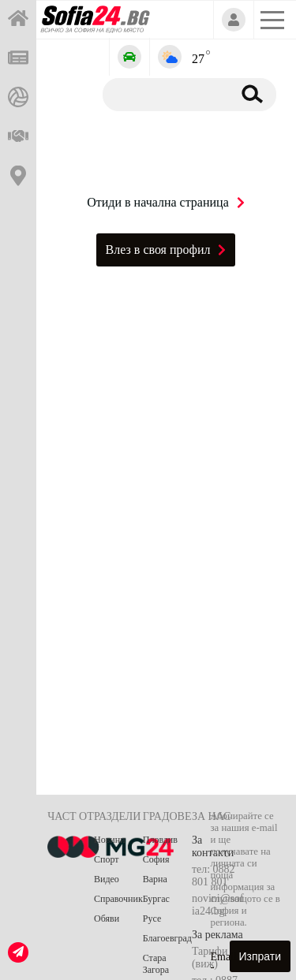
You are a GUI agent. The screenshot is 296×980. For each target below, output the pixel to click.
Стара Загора (156, 964)
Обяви (107, 919)
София (156, 859)
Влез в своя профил (166, 250)
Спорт (107, 859)
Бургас (156, 899)
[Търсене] (165, 94)
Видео (107, 879)
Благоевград (167, 938)
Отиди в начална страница (166, 202)
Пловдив (160, 840)
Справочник (118, 899)
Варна (155, 879)
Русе (152, 919)
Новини (110, 840)
